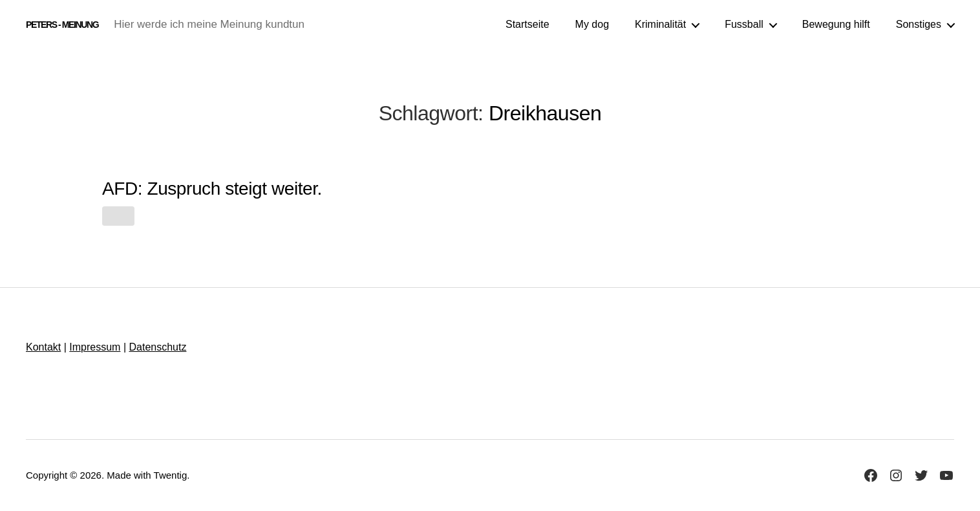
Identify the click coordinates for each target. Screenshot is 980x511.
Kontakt (43, 347)
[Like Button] (118, 216)
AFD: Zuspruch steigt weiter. (212, 189)
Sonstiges (919, 24)
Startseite (527, 24)
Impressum (95, 347)
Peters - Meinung (62, 25)
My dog (592, 24)
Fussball (744, 24)
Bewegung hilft (836, 24)
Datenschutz (157, 347)
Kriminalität (660, 24)
